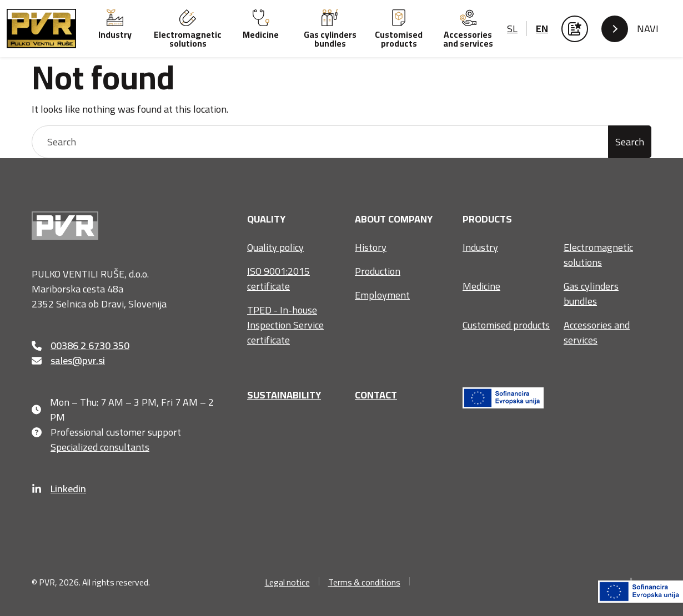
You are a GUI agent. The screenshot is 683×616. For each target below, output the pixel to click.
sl (512, 29)
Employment (382, 295)
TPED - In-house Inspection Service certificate (285, 325)
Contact (376, 395)
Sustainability (284, 395)
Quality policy (275, 247)
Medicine (481, 286)
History (371, 247)
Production (378, 271)
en (542, 29)
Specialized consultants (91, 447)
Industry (480, 247)
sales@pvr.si (68, 360)
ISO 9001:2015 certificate (278, 279)
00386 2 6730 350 (81, 345)
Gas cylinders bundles (591, 294)
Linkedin (59, 489)
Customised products (506, 325)
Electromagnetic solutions (598, 255)
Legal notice (287, 582)
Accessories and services (597, 332)
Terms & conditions (364, 582)
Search (630, 142)
